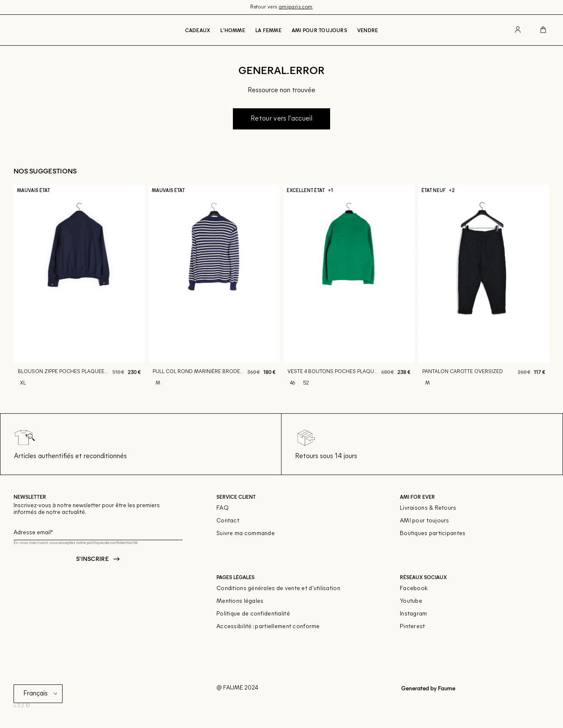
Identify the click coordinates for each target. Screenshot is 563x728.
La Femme (268, 30)
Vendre (368, 30)
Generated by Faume (428, 688)
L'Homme (233, 30)
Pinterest (413, 627)
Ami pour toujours (319, 30)
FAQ (223, 508)
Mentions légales (240, 601)
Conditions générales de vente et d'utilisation (278, 589)
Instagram (414, 614)
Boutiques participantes (433, 534)
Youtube (411, 601)
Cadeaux (198, 30)
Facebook (414, 589)
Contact (228, 521)
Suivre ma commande (246, 534)
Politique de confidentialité (253, 614)
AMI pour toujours (425, 521)
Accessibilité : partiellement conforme (268, 627)
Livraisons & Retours (428, 508)
